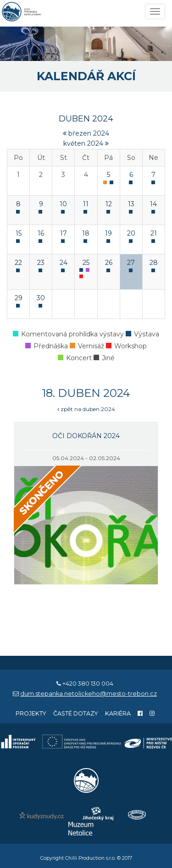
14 (153, 204)
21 (154, 233)
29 (19, 298)
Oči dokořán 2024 (86, 436)
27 (131, 263)
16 (41, 233)
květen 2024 (86, 143)
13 (131, 204)
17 (64, 233)
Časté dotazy (76, 713)
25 (86, 263)
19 (108, 233)
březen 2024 (86, 133)
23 (41, 263)
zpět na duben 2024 (86, 409)
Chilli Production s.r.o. (90, 858)
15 (19, 233)
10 (63, 204)
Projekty (31, 713)
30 (41, 298)
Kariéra (118, 713)
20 (131, 233)
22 (18, 263)
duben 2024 (86, 119)
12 (109, 204)
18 (86, 233)
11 (86, 204)
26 (109, 263)
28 (154, 263)
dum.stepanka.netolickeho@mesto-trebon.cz (89, 694)
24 (64, 263)
